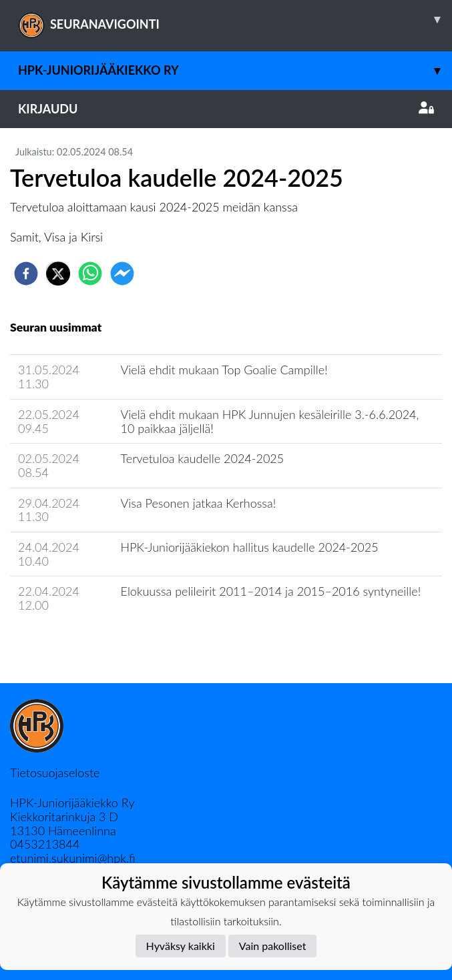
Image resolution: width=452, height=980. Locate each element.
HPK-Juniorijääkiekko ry (235, 70)
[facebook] (26, 274)
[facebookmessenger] (122, 274)
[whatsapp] (90, 274)
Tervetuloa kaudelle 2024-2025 (203, 458)
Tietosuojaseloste (55, 773)
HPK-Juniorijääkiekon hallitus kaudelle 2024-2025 (250, 547)
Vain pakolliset (273, 946)
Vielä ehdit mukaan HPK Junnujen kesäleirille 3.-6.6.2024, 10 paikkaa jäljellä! (270, 421)
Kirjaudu (226, 109)
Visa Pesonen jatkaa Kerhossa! (199, 503)
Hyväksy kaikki (181, 946)
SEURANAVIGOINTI (235, 19)
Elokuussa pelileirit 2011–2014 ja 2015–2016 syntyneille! (271, 591)
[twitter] (58, 274)
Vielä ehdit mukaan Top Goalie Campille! (224, 370)
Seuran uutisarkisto (69, 643)
